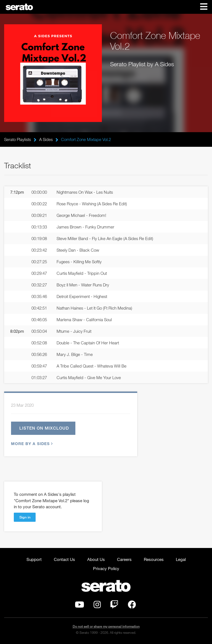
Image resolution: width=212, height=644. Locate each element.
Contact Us (64, 559)
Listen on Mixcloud (44, 428)
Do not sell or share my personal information (106, 626)
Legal (181, 559)
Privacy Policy (106, 568)
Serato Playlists (18, 139)
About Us (96, 559)
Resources (154, 559)
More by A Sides (31, 444)
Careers (124, 559)
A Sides (46, 139)
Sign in (25, 517)
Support (34, 559)
